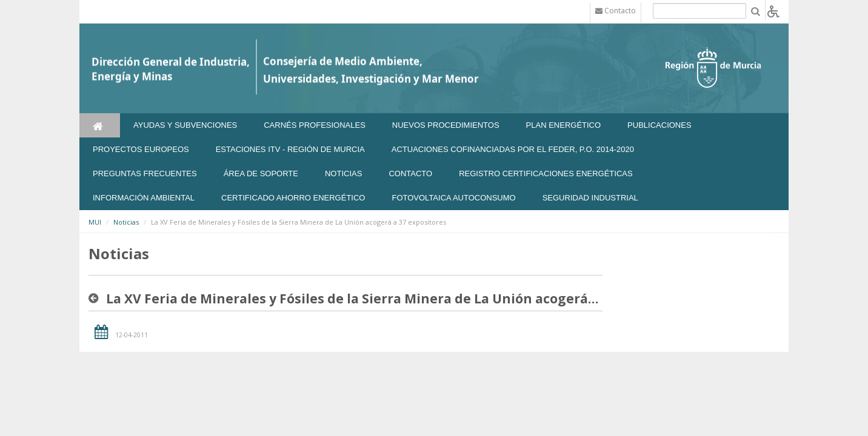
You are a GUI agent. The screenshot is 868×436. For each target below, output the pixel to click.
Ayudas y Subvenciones (185, 125)
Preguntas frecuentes (145, 173)
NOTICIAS (343, 173)
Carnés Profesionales (315, 125)
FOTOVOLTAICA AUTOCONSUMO (453, 198)
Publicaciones (659, 125)
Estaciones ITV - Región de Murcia (290, 149)
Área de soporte (261, 173)
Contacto (410, 173)
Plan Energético (564, 125)
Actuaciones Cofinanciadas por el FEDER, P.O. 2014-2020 (513, 149)
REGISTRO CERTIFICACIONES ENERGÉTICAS (546, 173)
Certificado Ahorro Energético (293, 198)
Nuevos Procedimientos (446, 125)
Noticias (126, 222)
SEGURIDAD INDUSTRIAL (590, 198)
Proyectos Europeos (141, 149)
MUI (95, 222)
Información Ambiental (144, 198)
